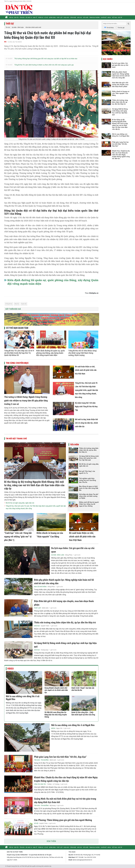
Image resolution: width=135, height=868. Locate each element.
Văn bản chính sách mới (33, 27)
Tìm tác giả (121, 28)
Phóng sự (41, 18)
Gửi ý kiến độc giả (13, 309)
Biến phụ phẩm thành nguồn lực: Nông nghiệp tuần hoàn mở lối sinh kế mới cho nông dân (121, 75)
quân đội (24, 304)
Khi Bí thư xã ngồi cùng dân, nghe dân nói (20, 503)
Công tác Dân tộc (40, 784)
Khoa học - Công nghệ (70, 18)
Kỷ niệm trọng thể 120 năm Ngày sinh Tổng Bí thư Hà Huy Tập (86, 406)
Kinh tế (35, 18)
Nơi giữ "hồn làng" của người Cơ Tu (87, 472)
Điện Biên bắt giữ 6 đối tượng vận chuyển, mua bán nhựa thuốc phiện (120, 85)
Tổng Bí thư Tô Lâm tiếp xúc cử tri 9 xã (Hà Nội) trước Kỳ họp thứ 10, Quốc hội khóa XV (19, 353)
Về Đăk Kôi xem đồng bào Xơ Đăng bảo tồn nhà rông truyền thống (56, 715)
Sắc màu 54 (29, 18)
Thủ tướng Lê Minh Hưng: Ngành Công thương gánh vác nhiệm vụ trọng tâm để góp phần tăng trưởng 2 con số (26, 401)
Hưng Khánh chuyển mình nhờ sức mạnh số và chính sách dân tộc (56, 690)
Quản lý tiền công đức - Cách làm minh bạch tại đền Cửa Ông (83, 713)
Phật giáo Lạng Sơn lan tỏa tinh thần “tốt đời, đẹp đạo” (60, 757)
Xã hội (46, 18)
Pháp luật (60, 18)
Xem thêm (51, 841)
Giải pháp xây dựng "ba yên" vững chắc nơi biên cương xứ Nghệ (89, 496)
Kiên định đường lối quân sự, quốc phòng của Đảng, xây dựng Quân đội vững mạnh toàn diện (51, 353)
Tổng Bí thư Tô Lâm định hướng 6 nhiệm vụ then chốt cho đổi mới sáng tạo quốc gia (44, 65)
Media (109, 18)
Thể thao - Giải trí (117, 18)
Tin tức (8, 27)
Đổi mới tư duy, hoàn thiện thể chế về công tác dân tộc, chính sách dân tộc (86, 423)
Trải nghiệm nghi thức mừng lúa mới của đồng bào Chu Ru (88, 480)
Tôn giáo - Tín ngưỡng (41, 760)
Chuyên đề (104, 18)
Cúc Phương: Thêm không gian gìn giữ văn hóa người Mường (63, 820)
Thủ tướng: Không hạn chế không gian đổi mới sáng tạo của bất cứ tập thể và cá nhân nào (46, 59)
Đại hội (17, 304)
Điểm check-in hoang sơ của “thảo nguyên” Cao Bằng (121, 93)
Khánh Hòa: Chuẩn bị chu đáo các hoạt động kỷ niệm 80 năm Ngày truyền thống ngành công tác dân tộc (121, 155)
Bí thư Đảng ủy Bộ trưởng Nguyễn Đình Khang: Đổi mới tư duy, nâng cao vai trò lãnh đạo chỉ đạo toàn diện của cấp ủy (34, 485)
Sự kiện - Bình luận (18, 27)
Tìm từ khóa (110, 28)
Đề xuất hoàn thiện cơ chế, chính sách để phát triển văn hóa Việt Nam (86, 370)
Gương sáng (52, 18)
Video (10, 669)
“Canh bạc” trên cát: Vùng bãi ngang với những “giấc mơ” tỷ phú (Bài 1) (18, 537)
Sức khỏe (86, 18)
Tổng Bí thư (9, 304)
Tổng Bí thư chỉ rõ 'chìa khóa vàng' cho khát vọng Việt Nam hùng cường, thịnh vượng (83, 353)
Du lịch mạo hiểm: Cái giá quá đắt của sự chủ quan (120, 65)
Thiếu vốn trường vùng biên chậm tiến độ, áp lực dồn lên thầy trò (89, 450)
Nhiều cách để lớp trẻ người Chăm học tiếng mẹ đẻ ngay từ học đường (89, 504)
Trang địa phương (94, 18)
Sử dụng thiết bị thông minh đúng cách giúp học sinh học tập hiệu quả (89, 458)
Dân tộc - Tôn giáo (19, 18)
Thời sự (11, 18)
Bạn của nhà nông (40, 587)
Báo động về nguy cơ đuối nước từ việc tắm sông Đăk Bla (89, 488)
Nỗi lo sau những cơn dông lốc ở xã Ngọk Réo (73, 725)
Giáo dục (80, 18)
